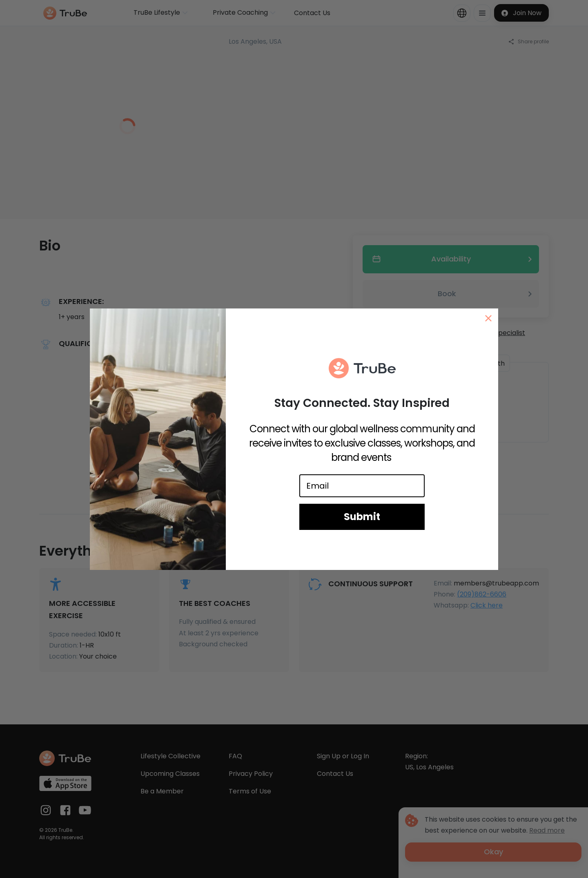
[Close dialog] (488, 318)
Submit (362, 517)
